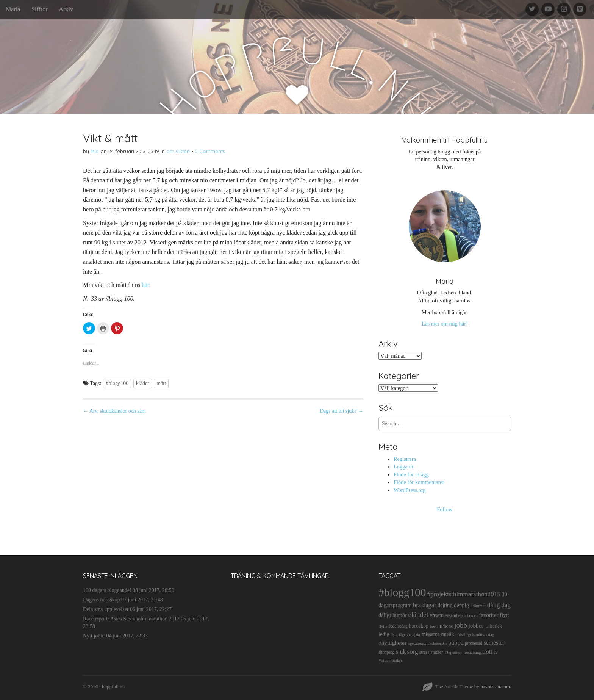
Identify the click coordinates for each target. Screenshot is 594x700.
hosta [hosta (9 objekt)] (434, 626)
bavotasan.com (495, 687)
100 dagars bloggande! (107, 590)
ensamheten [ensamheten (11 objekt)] (455, 615)
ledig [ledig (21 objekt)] (384, 634)
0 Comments (210, 151)
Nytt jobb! (94, 636)
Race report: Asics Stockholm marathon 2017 (131, 619)
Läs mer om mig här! (445, 324)
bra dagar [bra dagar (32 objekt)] (424, 605)
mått (161, 383)
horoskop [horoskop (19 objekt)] (419, 626)
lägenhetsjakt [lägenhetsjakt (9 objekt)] (410, 635)
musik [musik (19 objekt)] (448, 634)
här (145, 285)
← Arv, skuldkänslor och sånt (114, 411)
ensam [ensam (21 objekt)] (437, 615)
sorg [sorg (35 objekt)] (413, 652)
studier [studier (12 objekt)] (437, 652)
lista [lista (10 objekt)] (394, 634)
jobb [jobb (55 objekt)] (461, 625)
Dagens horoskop (102, 600)
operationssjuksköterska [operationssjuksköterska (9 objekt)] (427, 643)
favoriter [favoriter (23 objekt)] (488, 615)
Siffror (39, 9)
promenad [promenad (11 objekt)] (474, 643)
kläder (143, 383)
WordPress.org (410, 490)
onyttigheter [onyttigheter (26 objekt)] (392, 643)
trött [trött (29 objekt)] (487, 652)
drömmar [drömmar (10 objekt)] (478, 606)
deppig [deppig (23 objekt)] (461, 605)
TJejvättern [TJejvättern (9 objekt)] (453, 652)
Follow (445, 509)
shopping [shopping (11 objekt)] (386, 652)
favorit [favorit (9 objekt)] (472, 616)
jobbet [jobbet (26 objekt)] (475, 626)
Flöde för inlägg (411, 474)
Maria (13, 9)
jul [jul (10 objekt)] (486, 626)
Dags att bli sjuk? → (342, 411)
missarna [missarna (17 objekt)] (431, 634)
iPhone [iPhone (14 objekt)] (446, 626)
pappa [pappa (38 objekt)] (456, 643)
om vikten (178, 151)
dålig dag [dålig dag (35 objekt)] (499, 605)
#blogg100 (117, 383)
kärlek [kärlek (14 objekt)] (496, 626)
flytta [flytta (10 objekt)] (383, 626)
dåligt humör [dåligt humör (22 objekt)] (393, 615)
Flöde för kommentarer (419, 482)
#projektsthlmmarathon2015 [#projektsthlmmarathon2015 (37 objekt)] (464, 594)
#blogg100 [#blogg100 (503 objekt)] (402, 592)
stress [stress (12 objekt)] (424, 652)
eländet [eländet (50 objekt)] (418, 615)
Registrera (405, 459)
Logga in (403, 467)
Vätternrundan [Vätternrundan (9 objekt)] (390, 660)
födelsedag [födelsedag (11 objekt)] (398, 626)
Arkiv (66, 9)
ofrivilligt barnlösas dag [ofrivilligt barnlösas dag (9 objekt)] (475, 635)
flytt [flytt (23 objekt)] (504, 615)
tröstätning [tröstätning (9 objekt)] (472, 652)
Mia (95, 151)
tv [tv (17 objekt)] (496, 652)
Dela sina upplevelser (106, 609)
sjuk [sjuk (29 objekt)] (401, 652)
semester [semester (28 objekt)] (494, 643)
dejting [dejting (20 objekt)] (445, 605)
